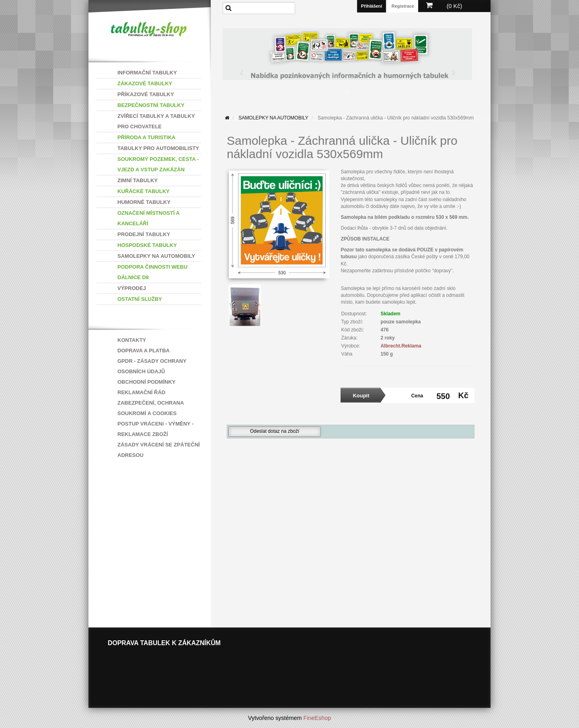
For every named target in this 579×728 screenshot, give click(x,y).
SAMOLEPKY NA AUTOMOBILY (156, 256)
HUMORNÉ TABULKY (144, 202)
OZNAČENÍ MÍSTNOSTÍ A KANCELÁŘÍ (149, 218)
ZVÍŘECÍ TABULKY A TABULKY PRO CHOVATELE (156, 121)
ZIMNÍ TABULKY (138, 180)
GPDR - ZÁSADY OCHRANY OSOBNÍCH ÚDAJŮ (152, 366)
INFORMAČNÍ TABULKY (147, 73)
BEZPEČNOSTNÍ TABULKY (151, 105)
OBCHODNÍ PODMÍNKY (146, 382)
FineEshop (317, 718)
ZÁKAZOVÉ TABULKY (145, 83)
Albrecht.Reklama (401, 346)
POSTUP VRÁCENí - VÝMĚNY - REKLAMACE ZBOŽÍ (156, 429)
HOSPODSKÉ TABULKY (147, 245)
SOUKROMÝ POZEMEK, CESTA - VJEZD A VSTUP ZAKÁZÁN (158, 164)
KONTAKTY (132, 340)
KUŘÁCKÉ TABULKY (144, 191)
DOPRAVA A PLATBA (144, 351)
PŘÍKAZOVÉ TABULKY (146, 94)
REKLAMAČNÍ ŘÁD (141, 392)
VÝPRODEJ (132, 288)
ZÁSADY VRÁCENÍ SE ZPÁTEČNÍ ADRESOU (159, 450)
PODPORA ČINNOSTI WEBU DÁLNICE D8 (152, 272)
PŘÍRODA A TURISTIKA (146, 137)
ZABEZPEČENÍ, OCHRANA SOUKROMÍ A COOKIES (151, 408)
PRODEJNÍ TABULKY (144, 234)
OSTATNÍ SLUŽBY (140, 299)
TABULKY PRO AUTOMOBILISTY (158, 148)
